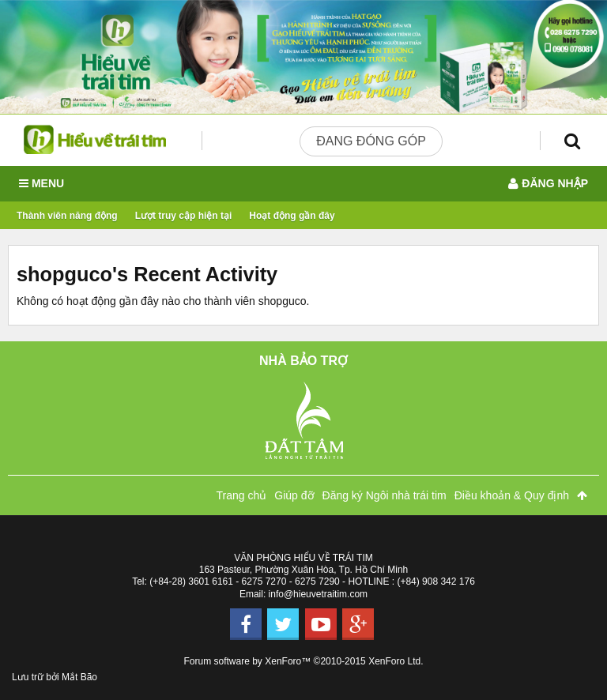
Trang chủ (242, 495)
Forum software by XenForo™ (304, 661)
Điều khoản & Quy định (512, 495)
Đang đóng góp (371, 141)
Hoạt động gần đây (292, 216)
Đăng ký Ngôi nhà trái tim (385, 495)
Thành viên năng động (67, 216)
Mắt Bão (79, 677)
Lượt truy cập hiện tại (184, 216)
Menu (41, 184)
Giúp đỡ (294, 495)
